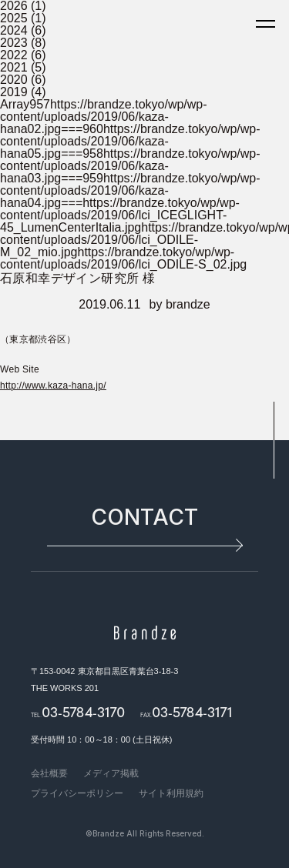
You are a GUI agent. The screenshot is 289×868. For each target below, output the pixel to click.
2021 (14, 67)
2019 (14, 92)
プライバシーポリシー (77, 793)
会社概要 (49, 773)
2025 (14, 18)
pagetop (274, 440)
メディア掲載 (111, 773)
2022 (14, 55)
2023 (14, 43)
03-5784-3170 (83, 711)
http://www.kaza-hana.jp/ (53, 386)
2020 (14, 80)
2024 (14, 30)
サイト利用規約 (171, 793)
